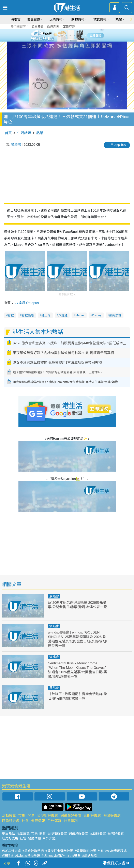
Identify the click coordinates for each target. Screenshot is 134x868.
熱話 (40, 133)
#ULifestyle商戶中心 (56, 856)
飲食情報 (100, 19)
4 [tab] (70, 35)
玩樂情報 (56, 19)
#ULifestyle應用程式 (112, 851)
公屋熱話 (38, 26)
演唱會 (16, 19)
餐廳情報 (38, 821)
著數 (11, 315)
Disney (97, 315)
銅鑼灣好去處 (71, 816)
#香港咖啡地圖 (85, 851)
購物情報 (78, 19)
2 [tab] (62, 35)
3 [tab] (66, 35)
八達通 (63, 315)
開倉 (31, 816)
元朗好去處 (92, 816)
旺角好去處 (11, 821)
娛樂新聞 (53, 26)
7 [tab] (66, 40)
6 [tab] (78, 35)
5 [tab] (74, 35)
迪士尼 (46, 315)
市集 (22, 816)
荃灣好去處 (112, 816)
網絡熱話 (115, 315)
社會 (25, 821)
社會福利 (71, 821)
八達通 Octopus (27, 303)
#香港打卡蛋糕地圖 (59, 851)
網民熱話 (9, 833)
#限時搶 (8, 856)
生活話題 (24, 133)
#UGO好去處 (11, 851)
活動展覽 (9, 816)
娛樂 (119, 19)
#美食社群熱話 (33, 851)
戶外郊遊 (54, 821)
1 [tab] (58, 35)
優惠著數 (34, 19)
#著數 (77, 856)
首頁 (8, 133)
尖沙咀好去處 (47, 816)
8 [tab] (70, 40)
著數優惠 (28, 315)
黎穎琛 (16, 145)
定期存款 (69, 26)
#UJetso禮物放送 (28, 856)
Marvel (80, 315)
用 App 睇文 (119, 145)
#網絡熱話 (90, 856)
